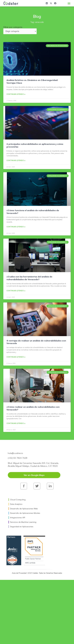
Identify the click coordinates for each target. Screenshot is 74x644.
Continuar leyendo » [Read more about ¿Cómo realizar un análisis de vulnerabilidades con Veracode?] (16, 423)
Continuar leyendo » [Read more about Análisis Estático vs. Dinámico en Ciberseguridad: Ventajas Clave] (16, 94)
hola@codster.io (15, 453)
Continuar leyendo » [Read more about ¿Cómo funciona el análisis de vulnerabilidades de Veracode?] (16, 227)
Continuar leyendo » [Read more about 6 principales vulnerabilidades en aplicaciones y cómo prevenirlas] (16, 160)
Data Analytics (16, 504)
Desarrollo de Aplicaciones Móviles (25, 513)
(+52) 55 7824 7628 (18, 458)
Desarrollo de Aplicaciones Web (24, 509)
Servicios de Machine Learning (23, 522)
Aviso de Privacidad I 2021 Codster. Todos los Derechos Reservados (37, 573)
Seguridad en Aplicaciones (22, 526)
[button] (69, 3)
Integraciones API (18, 518)
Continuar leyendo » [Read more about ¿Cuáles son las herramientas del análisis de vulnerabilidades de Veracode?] (16, 291)
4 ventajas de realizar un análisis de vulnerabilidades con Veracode (36, 342)
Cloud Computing (18, 500)
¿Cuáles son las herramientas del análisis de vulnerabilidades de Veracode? (29, 278)
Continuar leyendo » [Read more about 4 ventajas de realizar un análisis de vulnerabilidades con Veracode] (16, 357)
